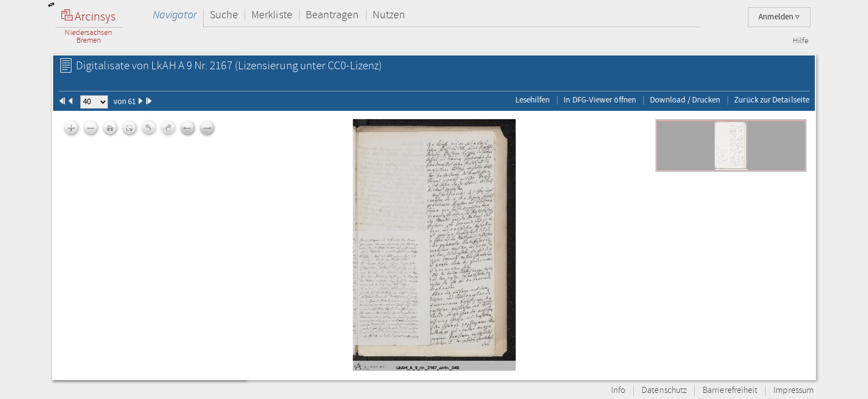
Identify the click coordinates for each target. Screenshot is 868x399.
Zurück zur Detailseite (772, 100)
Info (618, 390)
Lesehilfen (533, 100)
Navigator (175, 15)
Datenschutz (664, 390)
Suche (224, 15)
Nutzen (389, 15)
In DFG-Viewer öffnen (600, 100)
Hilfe (800, 41)
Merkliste (272, 15)
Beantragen (332, 15)
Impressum (794, 390)
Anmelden (779, 17)
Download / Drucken (685, 100)
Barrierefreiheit (730, 390)
